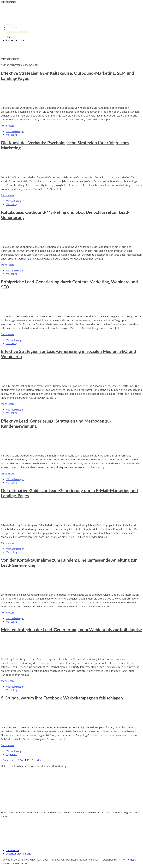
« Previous (7, 760)
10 (21, 760)
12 (28, 760)
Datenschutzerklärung (18, 854)
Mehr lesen (7, 126)
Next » (37, 760)
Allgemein (12, 754)
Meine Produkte (12, 29)
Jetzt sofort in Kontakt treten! (17, 32)
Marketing (12, 135)
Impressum (12, 850)
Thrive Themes (126, 860)
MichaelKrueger (15, 131)
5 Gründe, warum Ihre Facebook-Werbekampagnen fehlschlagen (62, 698)
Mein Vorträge (12, 27)
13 (32, 760)
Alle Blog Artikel (13, 25)
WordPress (21, 864)
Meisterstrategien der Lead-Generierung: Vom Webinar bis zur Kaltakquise (71, 629)
